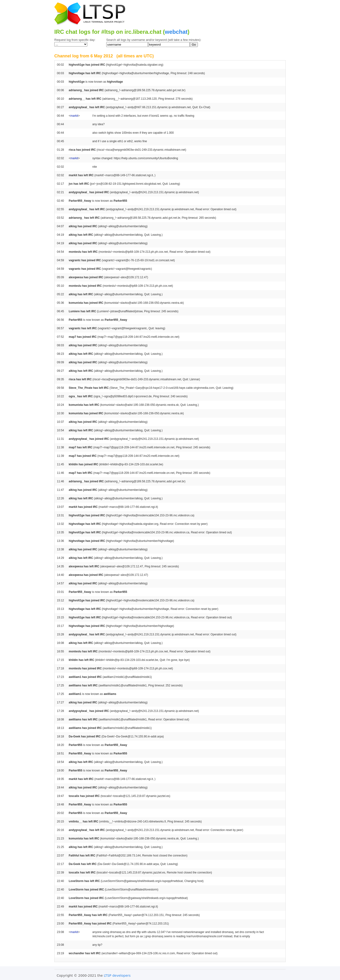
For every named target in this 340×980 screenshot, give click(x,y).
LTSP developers (117, 976)
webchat (176, 32)
